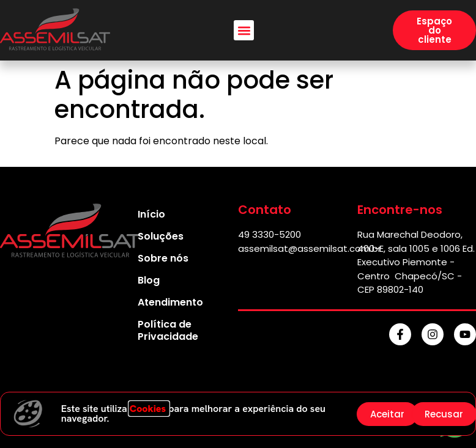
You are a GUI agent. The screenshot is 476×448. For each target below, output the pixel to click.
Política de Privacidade (168, 330)
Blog (149, 280)
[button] (244, 30)
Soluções (161, 236)
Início (151, 214)
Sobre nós (163, 258)
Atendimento (170, 302)
